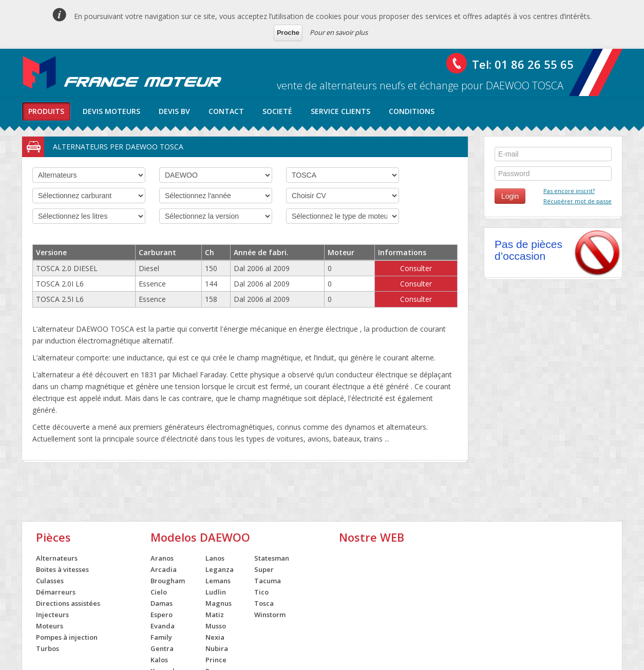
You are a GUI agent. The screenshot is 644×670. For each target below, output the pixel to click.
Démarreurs (56, 592)
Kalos (159, 660)
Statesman (272, 558)
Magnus (219, 603)
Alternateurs (57, 558)
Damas (162, 603)
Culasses (50, 581)
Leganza (220, 569)
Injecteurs (52, 615)
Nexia (215, 637)
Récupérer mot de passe (577, 201)
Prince (216, 660)
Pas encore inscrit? (569, 191)
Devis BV (174, 111)
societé (277, 111)
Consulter (416, 268)
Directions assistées (68, 603)
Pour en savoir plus (339, 32)
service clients (340, 111)
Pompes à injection (67, 637)
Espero (162, 615)
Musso (216, 626)
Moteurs (50, 626)
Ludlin (216, 592)
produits (46, 111)
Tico (261, 592)
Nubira (217, 648)
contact (226, 111)
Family (161, 637)
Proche (288, 33)
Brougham (168, 581)
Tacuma (268, 581)
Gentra (162, 648)
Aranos (162, 558)
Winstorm (270, 615)
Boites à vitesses (62, 569)
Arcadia (164, 569)
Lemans (218, 581)
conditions (412, 111)
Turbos (48, 648)
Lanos (215, 558)
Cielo (159, 592)
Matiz (215, 615)
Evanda (163, 626)
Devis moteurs (111, 111)
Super (264, 569)
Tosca (264, 603)
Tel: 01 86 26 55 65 (523, 64)
